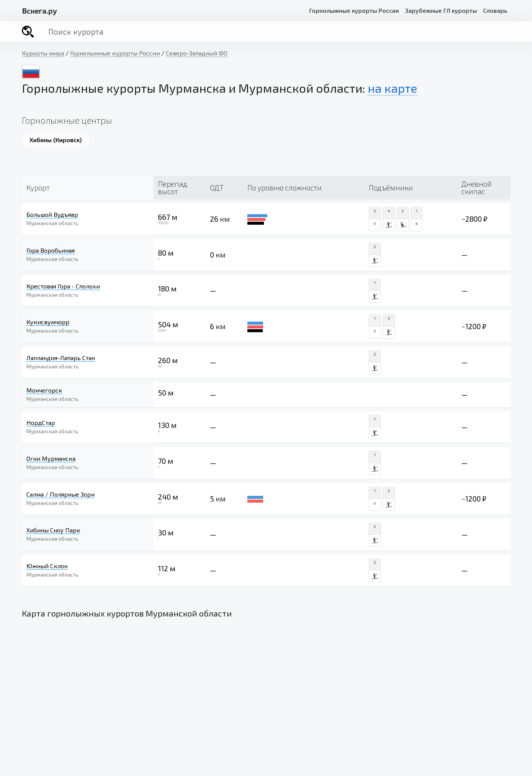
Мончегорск (44, 390)
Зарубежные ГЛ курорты (441, 10)
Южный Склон (47, 566)
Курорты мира (43, 53)
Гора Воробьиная (51, 250)
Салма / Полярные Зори (61, 494)
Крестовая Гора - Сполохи (63, 286)
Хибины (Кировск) (56, 140)
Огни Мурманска (51, 458)
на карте (392, 88)
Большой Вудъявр (52, 214)
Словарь (495, 10)
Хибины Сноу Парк (53, 530)
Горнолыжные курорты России (354, 10)
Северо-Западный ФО (197, 53)
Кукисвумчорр (48, 322)
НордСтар (41, 423)
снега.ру (39, 11)
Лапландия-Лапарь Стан (61, 358)
